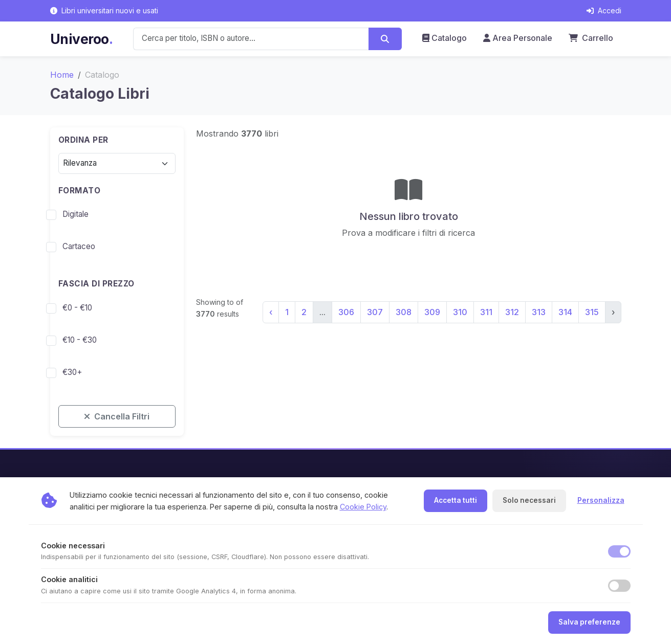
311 (486, 312)
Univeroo (82, 39)
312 (512, 312)
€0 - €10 (77, 308)
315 (592, 312)
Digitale (75, 214)
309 (432, 312)
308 (404, 312)
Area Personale (518, 38)
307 (375, 312)
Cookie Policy (363, 507)
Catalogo (445, 38)
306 (346, 312)
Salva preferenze (589, 622)
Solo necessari (529, 500)
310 (460, 312)
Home (62, 75)
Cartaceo (79, 246)
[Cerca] (385, 39)
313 (539, 312)
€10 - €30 (80, 340)
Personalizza (601, 500)
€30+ (72, 372)
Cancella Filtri (117, 416)
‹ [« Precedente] (271, 312)
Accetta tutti (456, 500)
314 (565, 312)
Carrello (591, 38)
